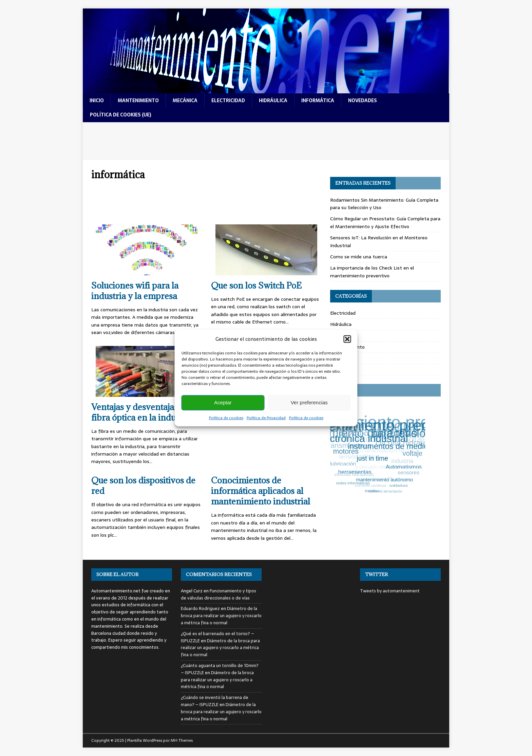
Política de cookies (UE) (121, 115)
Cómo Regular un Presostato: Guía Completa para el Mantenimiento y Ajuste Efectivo (385, 222)
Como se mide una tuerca (359, 257)
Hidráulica (341, 324)
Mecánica (341, 358)
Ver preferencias (309, 402)
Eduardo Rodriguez (200, 609)
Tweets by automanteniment (390, 591)
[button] (347, 339)
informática (318, 100)
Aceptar (223, 402)
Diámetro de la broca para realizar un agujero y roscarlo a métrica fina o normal (221, 616)
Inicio (97, 100)
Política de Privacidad (266, 418)
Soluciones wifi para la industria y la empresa (135, 291)
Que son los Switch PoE (256, 285)
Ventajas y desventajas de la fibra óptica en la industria (145, 412)
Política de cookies (226, 418)
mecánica (185, 100)
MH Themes (182, 740)
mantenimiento (138, 100)
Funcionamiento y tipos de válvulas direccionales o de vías (218, 594)
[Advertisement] (266, 141)
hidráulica (273, 100)
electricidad (228, 100)
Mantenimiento (347, 347)
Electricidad (343, 313)
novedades (363, 100)
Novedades (342, 370)
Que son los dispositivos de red (143, 485)
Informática (343, 336)
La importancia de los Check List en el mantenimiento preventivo (372, 272)
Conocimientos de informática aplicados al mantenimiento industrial (261, 491)
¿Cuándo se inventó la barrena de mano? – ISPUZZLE (215, 701)
